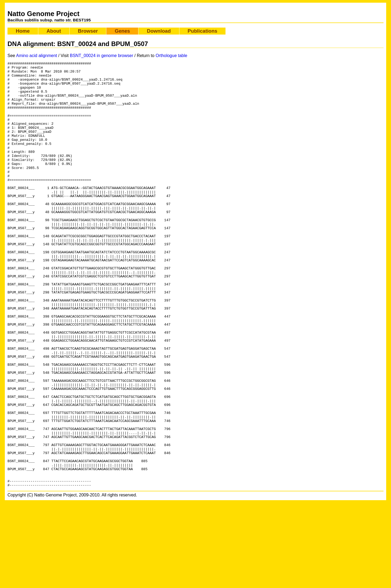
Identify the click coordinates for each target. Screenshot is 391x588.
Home (23, 31)
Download (159, 31)
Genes (122, 31)
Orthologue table (171, 56)
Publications (203, 31)
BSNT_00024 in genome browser (102, 56)
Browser (88, 31)
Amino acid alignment (37, 56)
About (54, 31)
